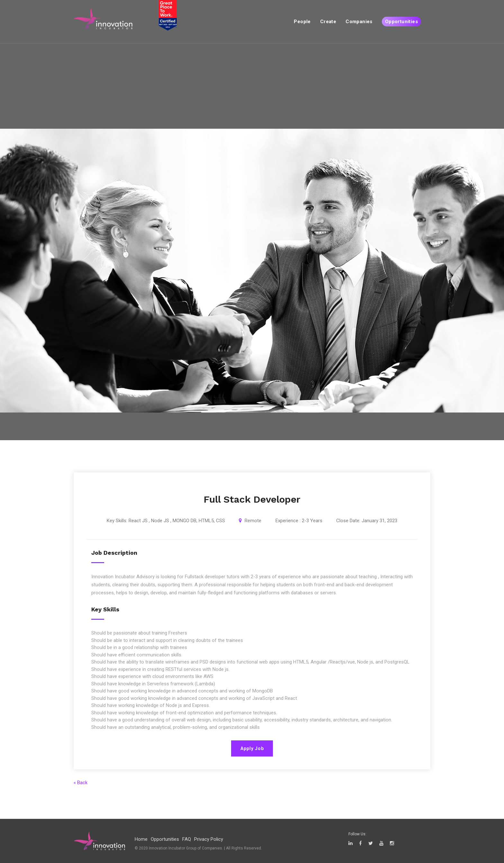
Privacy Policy (209, 839)
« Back (81, 783)
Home (141, 839)
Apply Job (252, 748)
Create (328, 22)
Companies (359, 22)
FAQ (187, 839)
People (302, 22)
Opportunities (401, 22)
